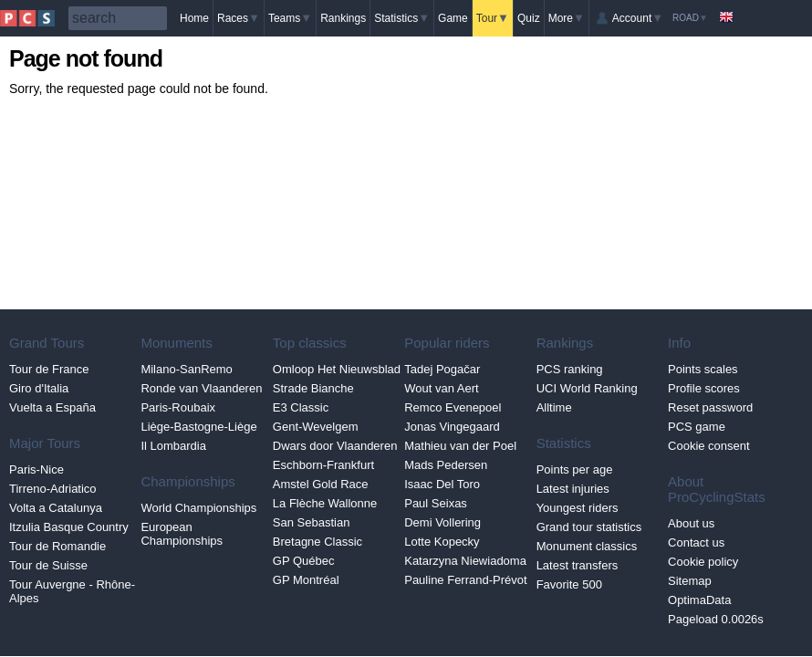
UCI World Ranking (587, 388)
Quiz (529, 18)
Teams (290, 18)
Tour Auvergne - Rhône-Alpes (72, 591)
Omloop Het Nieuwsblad (337, 369)
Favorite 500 (569, 584)
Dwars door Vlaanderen (335, 446)
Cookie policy (703, 562)
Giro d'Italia (39, 388)
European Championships (182, 534)
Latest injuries (573, 489)
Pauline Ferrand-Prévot (465, 580)
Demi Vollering (442, 522)
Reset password (710, 407)
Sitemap (690, 581)
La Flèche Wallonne (325, 503)
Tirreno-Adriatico (53, 489)
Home (194, 18)
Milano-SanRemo (186, 369)
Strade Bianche (313, 388)
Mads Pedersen (446, 465)
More (567, 18)
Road (690, 18)
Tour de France (49, 369)
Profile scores (704, 388)
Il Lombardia (173, 446)
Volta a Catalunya (56, 508)
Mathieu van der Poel (460, 446)
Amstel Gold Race (321, 484)
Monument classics (587, 546)
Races (239, 18)
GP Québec (304, 561)
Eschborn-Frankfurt (323, 465)
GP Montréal (306, 580)
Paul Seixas (436, 503)
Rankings (343, 18)
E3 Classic (301, 407)
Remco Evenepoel (453, 407)
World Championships (198, 508)
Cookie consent (709, 446)
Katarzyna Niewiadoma (465, 561)
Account (638, 18)
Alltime (554, 407)
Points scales (703, 369)
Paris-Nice (36, 469)
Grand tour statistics (589, 527)
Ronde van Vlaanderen (201, 388)
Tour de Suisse (48, 565)
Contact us (696, 542)
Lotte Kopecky (442, 542)
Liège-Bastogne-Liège (198, 427)
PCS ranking (570, 369)
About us (691, 523)
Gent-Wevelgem (316, 427)
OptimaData (699, 600)
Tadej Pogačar (442, 369)
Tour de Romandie (57, 546)
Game (453, 18)
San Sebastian (312, 522)
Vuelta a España (52, 407)
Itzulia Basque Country (69, 527)
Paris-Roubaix (178, 407)
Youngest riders (578, 508)
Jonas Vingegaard (452, 427)
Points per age (575, 469)
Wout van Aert (441, 388)
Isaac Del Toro (442, 484)
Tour (493, 18)
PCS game (697, 427)
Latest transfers (578, 565)
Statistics (402, 18)
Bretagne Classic (318, 542)
